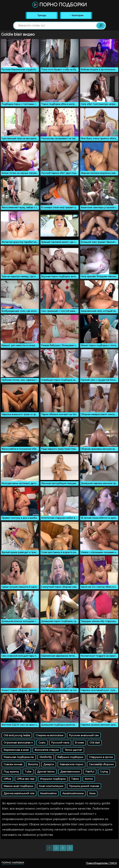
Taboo (75, 779)
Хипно (89, 779)
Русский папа (60, 743)
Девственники (70, 772)
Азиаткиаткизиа (73, 793)
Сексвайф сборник (101, 764)
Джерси (49, 764)
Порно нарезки (13, 863)
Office (7, 779)
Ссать (42, 743)
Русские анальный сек (84, 735)
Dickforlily (46, 757)
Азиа (92, 793)
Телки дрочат (73, 750)
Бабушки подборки (70, 757)
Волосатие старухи (47, 750)
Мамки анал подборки (18, 786)
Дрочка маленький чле (19, 793)
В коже (79, 743)
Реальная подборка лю (19, 757)
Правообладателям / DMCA (101, 863)
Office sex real (26, 779)
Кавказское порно (72, 764)
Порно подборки (59, 5)
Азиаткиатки (48, 793)
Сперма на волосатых (50, 735)
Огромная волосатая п (18, 743)
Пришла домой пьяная (84, 786)
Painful (90, 772)
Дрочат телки (46, 772)
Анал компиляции (51, 786)
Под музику (11, 772)
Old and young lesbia (17, 735)
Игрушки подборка (53, 779)
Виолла (33, 764)
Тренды (42, 15)
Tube (28, 772)
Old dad (95, 743)
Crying (104, 772)
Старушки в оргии (101, 757)
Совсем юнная (13, 764)
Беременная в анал (16, 750)
